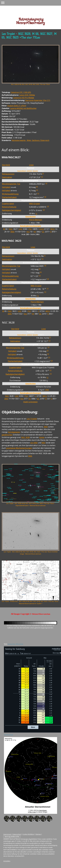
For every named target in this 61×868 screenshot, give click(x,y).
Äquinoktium (22, 171)
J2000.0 (29, 171)
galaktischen (7, 435)
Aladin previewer (30, 402)
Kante (42, 437)
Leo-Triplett (32, 419)
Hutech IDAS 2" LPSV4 (17, 106)
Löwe (31, 165)
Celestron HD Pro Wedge (24, 98)
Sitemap (38, 834)
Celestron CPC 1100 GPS (21, 92)
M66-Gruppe (34, 204)
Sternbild (6, 165)
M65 (43, 443)
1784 (47, 390)
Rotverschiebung (9, 207)
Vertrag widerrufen (12, 837)
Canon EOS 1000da (27, 95)
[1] (43, 173)
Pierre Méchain (36, 220)
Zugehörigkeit (8, 204)
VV (35, 232)
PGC (30, 229)
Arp (28, 232)
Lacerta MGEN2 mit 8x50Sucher (23, 108)
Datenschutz (17, 834)
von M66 (34, 443)
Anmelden (7, 861)
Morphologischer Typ (11, 184)
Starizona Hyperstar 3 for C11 (38, 100)
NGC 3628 (25, 437)
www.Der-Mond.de (15, 644)
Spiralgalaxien (14, 432)
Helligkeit (6, 187)
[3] (37, 187)
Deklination (7, 177)
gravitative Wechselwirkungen (19, 448)
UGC (21, 229)
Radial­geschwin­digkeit (12, 210)
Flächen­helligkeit (9, 197)
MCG (52, 229)
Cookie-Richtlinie (28, 834)
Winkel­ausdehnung (10, 194)
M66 (46, 427)
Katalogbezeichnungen (31, 226)
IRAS (12, 232)
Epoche (35, 171)
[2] (46, 183)
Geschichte (30, 217)
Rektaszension (8, 174)
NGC (11, 229)
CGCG (41, 229)
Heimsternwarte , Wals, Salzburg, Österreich (30, 140)
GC (43, 232)
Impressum (7, 834)
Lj (36, 213)
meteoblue (8, 735)
